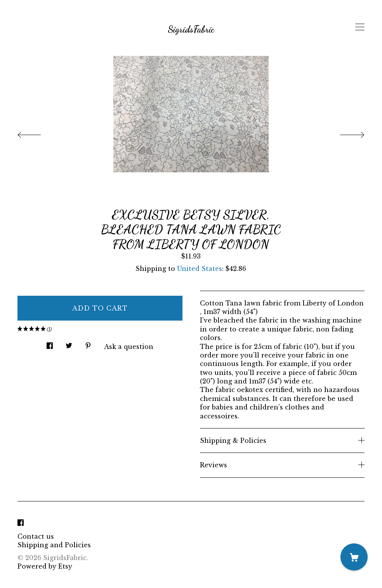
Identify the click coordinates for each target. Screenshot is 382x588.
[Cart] (354, 557)
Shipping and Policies (54, 545)
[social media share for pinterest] (88, 343)
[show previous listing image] (37, 133)
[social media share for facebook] (50, 343)
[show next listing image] (345, 133)
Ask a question (129, 347)
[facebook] (21, 523)
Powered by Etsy (45, 566)
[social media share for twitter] (69, 343)
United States (200, 269)
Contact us (36, 536)
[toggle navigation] (360, 27)
